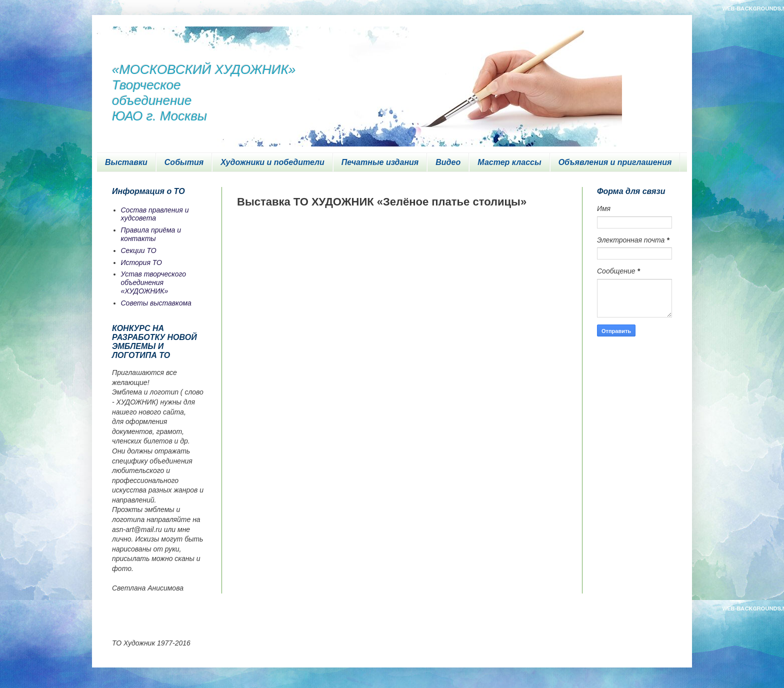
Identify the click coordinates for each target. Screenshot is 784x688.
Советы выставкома (156, 303)
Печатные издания (380, 162)
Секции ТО (139, 250)
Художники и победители (272, 162)
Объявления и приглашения (615, 162)
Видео (448, 162)
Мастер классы (509, 162)
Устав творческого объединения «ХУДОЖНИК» (154, 282)
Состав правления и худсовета (155, 214)
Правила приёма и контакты (151, 234)
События (184, 162)
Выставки (126, 162)
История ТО (141, 262)
